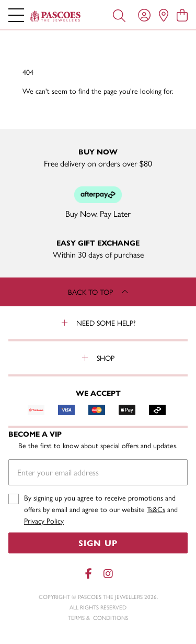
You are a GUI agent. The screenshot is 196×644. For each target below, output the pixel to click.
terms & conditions (98, 618)
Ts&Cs (156, 509)
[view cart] (182, 15)
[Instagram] (108, 574)
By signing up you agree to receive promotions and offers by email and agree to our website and (101, 509)
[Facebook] (89, 574)
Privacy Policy (44, 520)
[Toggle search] (119, 15)
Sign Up (98, 543)
